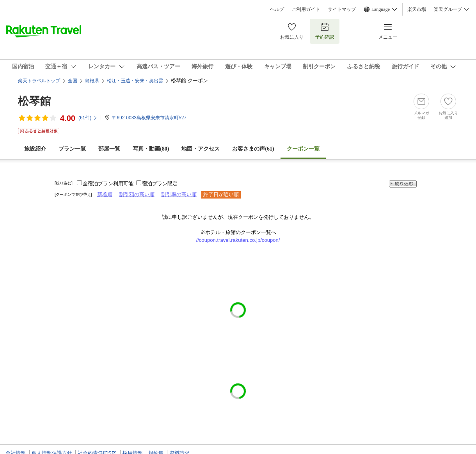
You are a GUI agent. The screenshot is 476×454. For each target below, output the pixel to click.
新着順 (105, 194)
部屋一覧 (109, 149)
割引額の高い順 (137, 194)
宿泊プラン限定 (160, 184)
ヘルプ (277, 9)
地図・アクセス (201, 149)
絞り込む (403, 184)
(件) (88, 118)
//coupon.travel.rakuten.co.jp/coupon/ (238, 240)
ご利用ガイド (306, 9)
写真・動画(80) (151, 149)
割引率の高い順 (179, 194)
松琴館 (34, 101)
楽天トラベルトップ (39, 81)
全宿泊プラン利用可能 (108, 184)
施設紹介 (35, 149)
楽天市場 (417, 9)
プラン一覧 (72, 149)
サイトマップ (342, 9)
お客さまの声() (253, 149)
